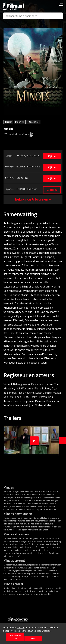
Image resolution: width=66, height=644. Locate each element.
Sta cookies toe (15, 637)
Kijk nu (52, 156)
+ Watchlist (33, 122)
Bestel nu (52, 190)
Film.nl (13, 5)
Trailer (8, 122)
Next (62, 441)
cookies (21, 627)
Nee (33, 638)
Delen (20, 122)
